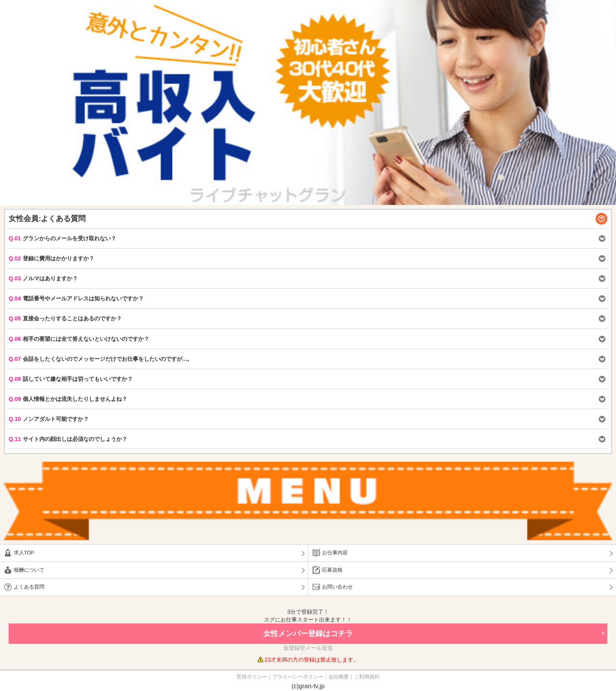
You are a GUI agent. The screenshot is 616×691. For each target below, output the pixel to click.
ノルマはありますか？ (43, 278)
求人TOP (24, 553)
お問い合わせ (337, 587)
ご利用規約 (367, 677)
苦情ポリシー (252, 677)
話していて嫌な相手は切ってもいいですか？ (71, 379)
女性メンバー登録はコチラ (308, 633)
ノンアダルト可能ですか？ (49, 419)
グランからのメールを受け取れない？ (62, 238)
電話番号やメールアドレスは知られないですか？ (76, 298)
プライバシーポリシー (298, 677)
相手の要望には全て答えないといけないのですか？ (79, 339)
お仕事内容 (335, 553)
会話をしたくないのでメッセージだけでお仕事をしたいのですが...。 (101, 359)
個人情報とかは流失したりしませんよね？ (68, 399)
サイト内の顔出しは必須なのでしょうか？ (68, 439)
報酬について (29, 570)
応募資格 (332, 570)
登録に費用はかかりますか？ (51, 258)
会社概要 (339, 677)
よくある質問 (29, 587)
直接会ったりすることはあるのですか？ (65, 318)
